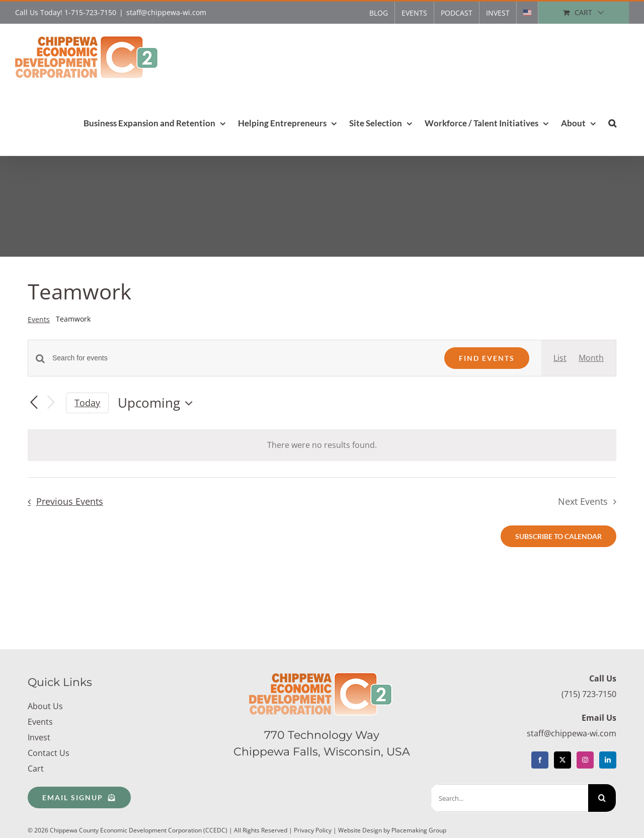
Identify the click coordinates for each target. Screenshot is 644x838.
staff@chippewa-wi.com (166, 12)
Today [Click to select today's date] (87, 403)
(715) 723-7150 (589, 694)
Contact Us (49, 753)
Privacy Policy (313, 830)
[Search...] (509, 798)
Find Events (487, 358)
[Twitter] (562, 760)
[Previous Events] (34, 403)
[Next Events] (51, 403)
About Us (45, 706)
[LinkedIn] (608, 760)
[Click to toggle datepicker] (158, 403)
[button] (612, 123)
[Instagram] (585, 760)
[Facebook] (540, 760)
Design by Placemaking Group (404, 830)
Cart (36, 769)
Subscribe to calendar (558, 536)
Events (39, 319)
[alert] (322, 445)
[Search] (602, 798)
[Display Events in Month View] (591, 358)
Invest (39, 737)
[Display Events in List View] (560, 358)
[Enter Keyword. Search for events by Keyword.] (242, 358)
